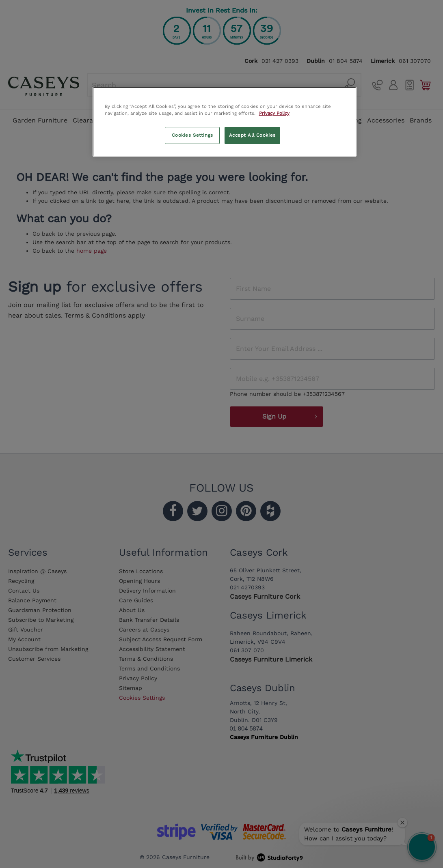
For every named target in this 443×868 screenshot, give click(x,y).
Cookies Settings (192, 135)
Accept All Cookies (252, 135)
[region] (225, 122)
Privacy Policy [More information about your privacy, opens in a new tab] (274, 113)
